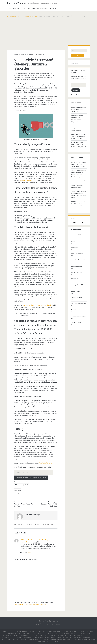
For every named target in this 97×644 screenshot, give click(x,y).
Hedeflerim (75, 247)
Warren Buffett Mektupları (79, 316)
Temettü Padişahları (77, 297)
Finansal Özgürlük (76, 235)
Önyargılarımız (75, 279)
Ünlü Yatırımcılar (76, 310)
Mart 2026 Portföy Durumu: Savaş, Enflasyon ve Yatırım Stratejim (79, 128)
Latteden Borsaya (17, 3)
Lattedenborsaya (40, 55)
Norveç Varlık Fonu (77, 272)
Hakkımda (12, 8)
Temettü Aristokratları (45, 305)
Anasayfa (12, 16)
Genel (73, 241)
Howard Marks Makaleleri (79, 260)
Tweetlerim (75, 63)
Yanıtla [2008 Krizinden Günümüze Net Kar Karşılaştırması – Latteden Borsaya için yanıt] (30, 552)
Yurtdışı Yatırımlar (76, 322)
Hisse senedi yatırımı (45, 524)
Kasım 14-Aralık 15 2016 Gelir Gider (49, 505)
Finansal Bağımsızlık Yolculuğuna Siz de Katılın (31, 478)
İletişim (53, 8)
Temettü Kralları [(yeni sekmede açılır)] (29, 305)
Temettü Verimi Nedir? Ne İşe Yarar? (24, 505)
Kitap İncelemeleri (76, 266)
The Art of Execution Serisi (79, 304)
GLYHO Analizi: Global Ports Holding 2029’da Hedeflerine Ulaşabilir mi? (79, 145)
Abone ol (76, 90)
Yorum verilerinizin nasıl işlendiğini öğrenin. (30, 605)
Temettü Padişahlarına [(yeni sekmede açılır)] (27, 181)
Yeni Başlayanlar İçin (40, 8)
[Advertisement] (48, 30)
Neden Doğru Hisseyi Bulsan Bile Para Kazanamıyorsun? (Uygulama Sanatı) (77, 119)
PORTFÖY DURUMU (24, 8)
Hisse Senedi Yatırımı (27, 16)
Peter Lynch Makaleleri (78, 285)
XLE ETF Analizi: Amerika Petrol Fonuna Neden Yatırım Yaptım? (79, 109)
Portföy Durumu (76, 291)
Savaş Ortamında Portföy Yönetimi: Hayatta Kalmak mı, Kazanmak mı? (78, 136)
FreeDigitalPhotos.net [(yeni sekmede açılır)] (46, 463)
